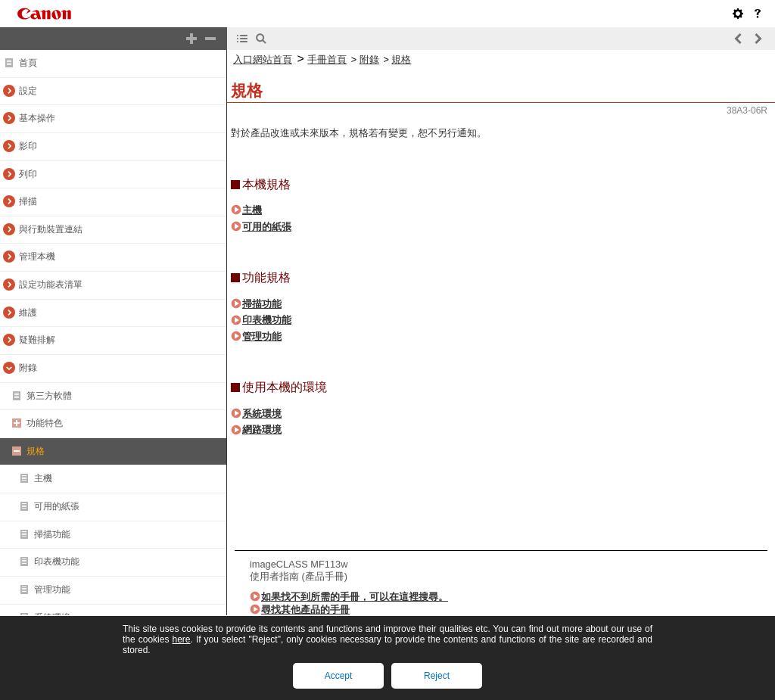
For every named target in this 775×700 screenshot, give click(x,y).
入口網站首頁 (263, 59)
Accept (339, 676)
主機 (252, 210)
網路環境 (262, 429)
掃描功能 (262, 304)
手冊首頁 (327, 59)
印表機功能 (267, 320)
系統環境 (262, 414)
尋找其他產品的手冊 (305, 610)
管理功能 (262, 336)
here (181, 639)
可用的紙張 (267, 227)
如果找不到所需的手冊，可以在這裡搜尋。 (355, 597)
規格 (401, 59)
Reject (437, 676)
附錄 (369, 59)
